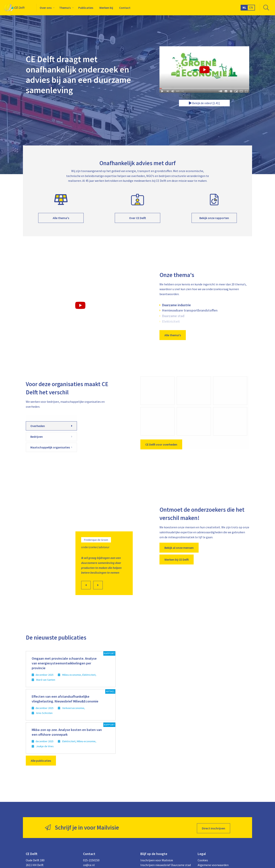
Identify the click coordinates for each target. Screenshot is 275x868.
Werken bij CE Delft (177, 559)
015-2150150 (91, 859)
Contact (125, 8)
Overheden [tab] (51, 426)
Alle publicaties (41, 761)
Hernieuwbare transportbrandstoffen (190, 310)
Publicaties (86, 8)
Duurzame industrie (176, 305)
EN (251, 7)
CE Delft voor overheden (161, 444)
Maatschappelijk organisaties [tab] (51, 447)
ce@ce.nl (89, 864)
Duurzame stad (173, 316)
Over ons (46, 8)
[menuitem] (46, 8)
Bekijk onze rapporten (214, 218)
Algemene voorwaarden (213, 864)
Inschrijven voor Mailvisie (157, 859)
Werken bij (106, 8)
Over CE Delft (137, 218)
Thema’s (65, 8)
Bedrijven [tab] (51, 437)
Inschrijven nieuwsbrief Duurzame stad (166, 864)
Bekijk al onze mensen (179, 548)
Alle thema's (61, 218)
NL (244, 7)
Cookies (203, 859)
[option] (80, 538)
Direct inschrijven (214, 827)
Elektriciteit (171, 321)
